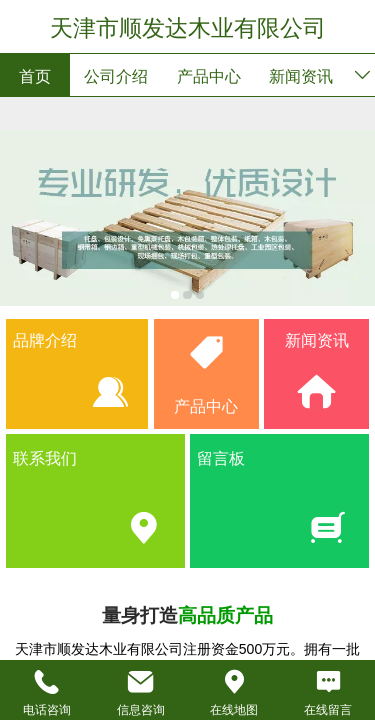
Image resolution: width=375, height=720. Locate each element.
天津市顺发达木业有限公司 (188, 28)
